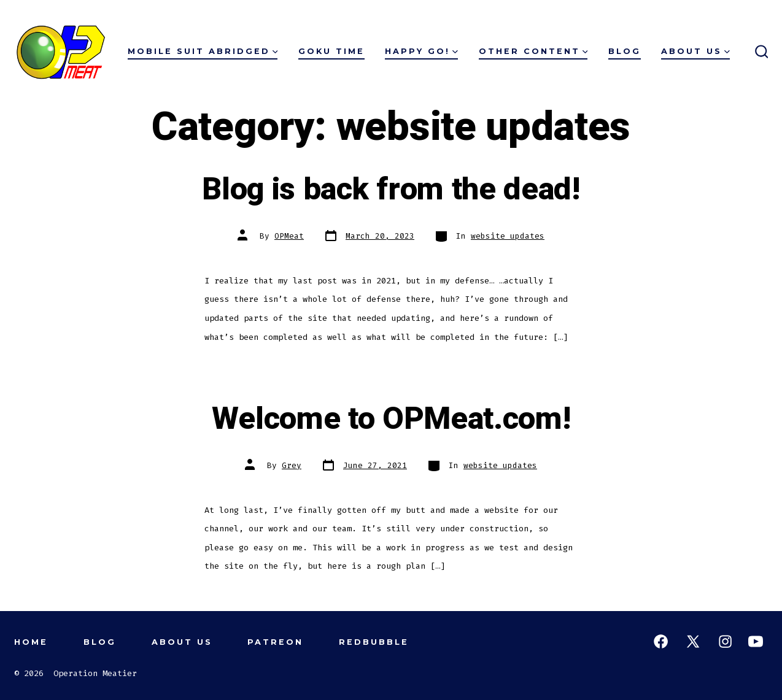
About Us (695, 51)
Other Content (533, 51)
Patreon (275, 642)
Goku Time (331, 51)
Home (31, 642)
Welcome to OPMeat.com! (391, 419)
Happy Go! (421, 51)
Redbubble (374, 642)
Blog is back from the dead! (391, 190)
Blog (625, 51)
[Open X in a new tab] (693, 641)
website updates (508, 236)
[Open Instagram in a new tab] (725, 641)
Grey (292, 465)
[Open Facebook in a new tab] (661, 641)
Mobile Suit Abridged (203, 51)
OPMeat (289, 236)
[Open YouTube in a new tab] (756, 641)
